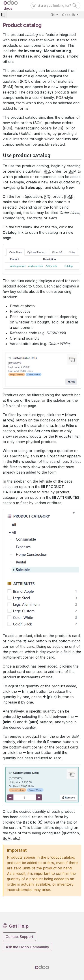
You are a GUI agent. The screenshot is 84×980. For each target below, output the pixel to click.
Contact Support (19, 937)
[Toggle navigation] (3, 15)
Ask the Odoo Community (27, 947)
